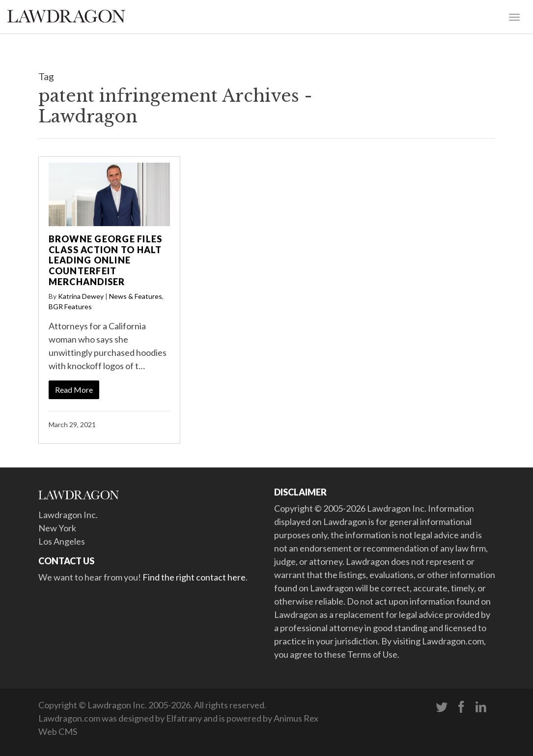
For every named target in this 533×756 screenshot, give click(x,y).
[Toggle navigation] (514, 16)
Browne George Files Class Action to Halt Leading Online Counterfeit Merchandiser (106, 260)
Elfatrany (184, 718)
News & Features (136, 296)
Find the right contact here (194, 577)
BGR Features (70, 306)
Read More (74, 390)
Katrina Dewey (81, 296)
